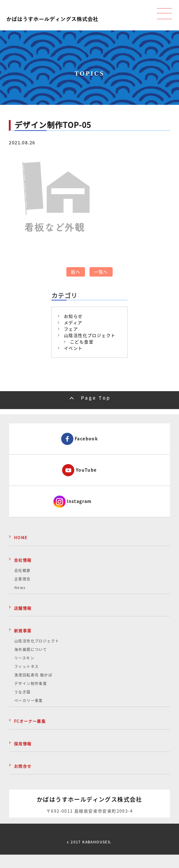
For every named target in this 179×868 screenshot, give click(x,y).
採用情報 (23, 744)
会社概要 (23, 570)
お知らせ (73, 316)
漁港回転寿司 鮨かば (33, 675)
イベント (73, 348)
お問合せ (23, 766)
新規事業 (23, 630)
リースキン (24, 658)
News (20, 587)
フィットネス (26, 666)
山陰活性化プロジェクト (90, 335)
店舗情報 (23, 608)
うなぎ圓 (23, 692)
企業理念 (23, 579)
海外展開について (31, 649)
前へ (76, 272)
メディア (73, 322)
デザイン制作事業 (31, 684)
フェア (71, 329)
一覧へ (101, 272)
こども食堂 (82, 342)
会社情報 (23, 560)
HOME (21, 537)
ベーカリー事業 (29, 701)
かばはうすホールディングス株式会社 (89, 799)
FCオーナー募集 (30, 721)
